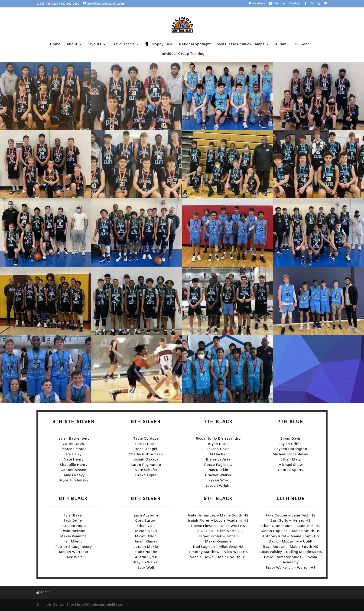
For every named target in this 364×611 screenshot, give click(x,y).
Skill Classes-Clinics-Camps (241, 45)
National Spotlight (195, 45)
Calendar (277, 4)
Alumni (281, 45)
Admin (44, 593)
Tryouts (95, 45)
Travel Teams (123, 45)
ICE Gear (301, 45)
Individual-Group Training (182, 54)
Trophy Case (159, 44)
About (72, 45)
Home (55, 45)
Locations (257, 4)
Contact (295, 4)
